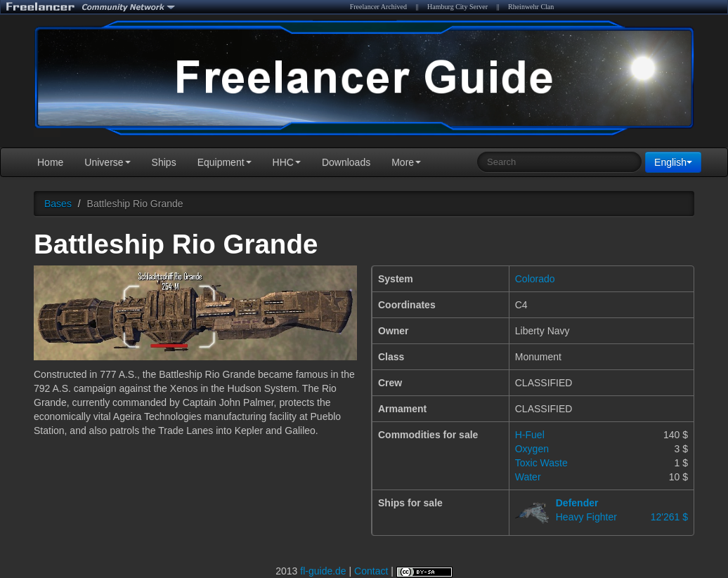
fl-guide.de (323, 571)
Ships (164, 162)
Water (528, 477)
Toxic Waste (541, 463)
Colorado (535, 279)
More (406, 162)
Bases (58, 204)
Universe (107, 162)
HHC (287, 162)
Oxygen (532, 449)
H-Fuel (530, 435)
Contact (371, 571)
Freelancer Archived (378, 7)
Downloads (346, 162)
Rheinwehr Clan (531, 7)
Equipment (225, 162)
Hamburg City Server (457, 7)
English (673, 162)
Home (50, 162)
